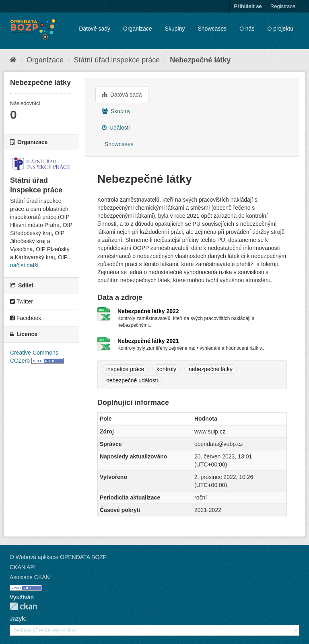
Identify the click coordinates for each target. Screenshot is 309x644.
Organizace (138, 29)
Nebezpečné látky (200, 60)
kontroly (166, 369)
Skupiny (175, 29)
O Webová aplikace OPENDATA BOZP (58, 557)
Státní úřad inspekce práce (117, 60)
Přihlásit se (248, 6)
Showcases (212, 29)
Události (116, 128)
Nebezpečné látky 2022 (148, 311)
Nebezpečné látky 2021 (148, 341)
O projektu (280, 29)
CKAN (23, 606)
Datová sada (122, 95)
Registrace (283, 6)
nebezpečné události (132, 380)
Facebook (26, 318)
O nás (247, 29)
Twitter (22, 301)
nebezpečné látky (211, 369)
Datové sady (95, 29)
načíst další (24, 265)
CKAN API (23, 567)
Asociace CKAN (30, 577)
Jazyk (17, 619)
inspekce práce (125, 369)
